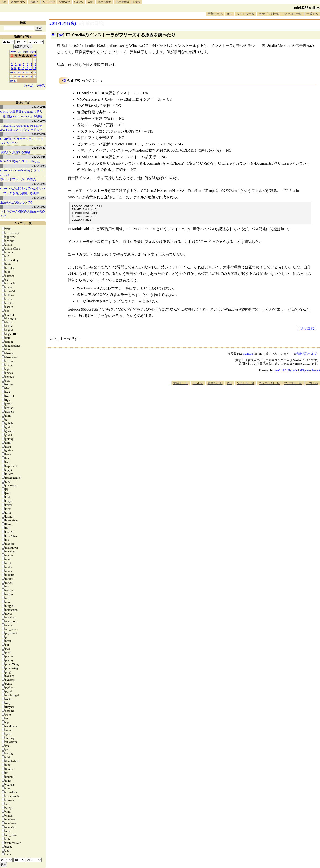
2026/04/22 (39, 207)
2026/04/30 (39, 107)
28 (31, 76)
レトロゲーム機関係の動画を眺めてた (23, 214)
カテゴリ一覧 (23, 223)
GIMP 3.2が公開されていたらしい (23, 188)
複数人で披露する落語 (15, 152)
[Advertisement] (237, 403)
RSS (230, 14)
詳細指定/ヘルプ (306, 357)
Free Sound (105, 2)
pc (61, 35)
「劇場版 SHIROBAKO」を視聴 (21, 116)
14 (31, 68)
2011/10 (23, 52)
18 (19, 72)
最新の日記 (215, 14)
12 (23, 68)
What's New (18, 2)
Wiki (90, 2)
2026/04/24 (39, 184)
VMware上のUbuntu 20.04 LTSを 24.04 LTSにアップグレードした (21, 128)
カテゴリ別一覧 (269, 14)
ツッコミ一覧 (293, 14)
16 (11, 72)
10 (15, 68)
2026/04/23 (39, 198)
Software (64, 2)
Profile (34, 2)
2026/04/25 (39, 166)
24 (15, 76)
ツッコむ (307, 332)
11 (19, 68)
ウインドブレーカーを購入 (18, 179)
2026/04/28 (39, 134)
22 (35, 72)
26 (23, 76)
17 (15, 72)
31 (15, 81)
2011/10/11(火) (63, 23)
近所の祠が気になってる (17, 202)
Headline (198, 386)
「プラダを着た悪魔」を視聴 (20, 193)
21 (31, 72)
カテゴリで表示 (34, 86)
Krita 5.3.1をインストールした (20, 161)
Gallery (79, 2)
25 (19, 76)
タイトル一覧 (245, 14)
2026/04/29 (39, 121)
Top (4, 2)
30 (11, 81)
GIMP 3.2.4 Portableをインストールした (22, 172)
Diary (137, 2)
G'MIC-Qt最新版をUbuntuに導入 (21, 112)
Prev (13, 52)
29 (35, 76)
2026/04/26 (39, 157)
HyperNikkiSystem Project (304, 374)
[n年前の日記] (91, 23)
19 (23, 72)
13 (27, 68)
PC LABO (49, 2)
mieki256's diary (307, 8)
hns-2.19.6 (280, 374)
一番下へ (312, 14)
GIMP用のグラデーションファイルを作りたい (22, 141)
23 (11, 76)
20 (27, 72)
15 (35, 68)
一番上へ (312, 386)
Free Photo (122, 2)
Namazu (248, 357)
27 (27, 76)
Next (33, 52)
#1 (54, 35)
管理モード (181, 386)
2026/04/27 (39, 147)
